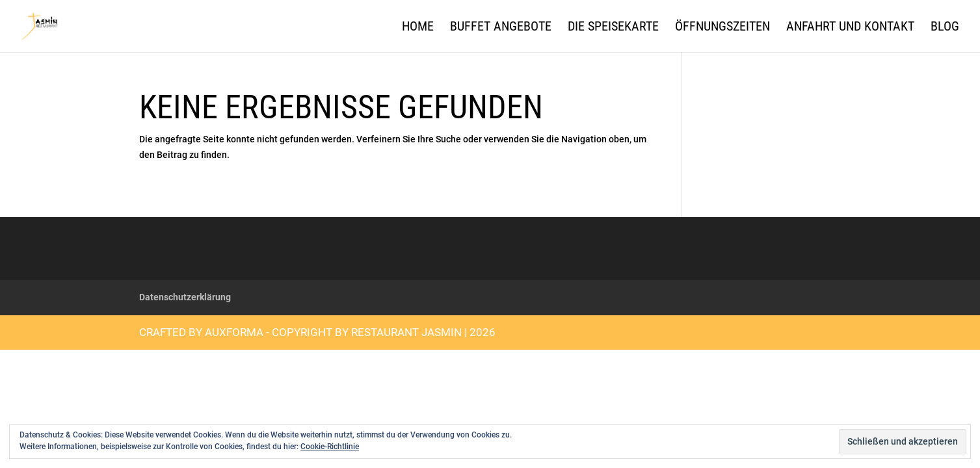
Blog (945, 28)
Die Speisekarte (613, 28)
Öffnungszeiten (722, 28)
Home (418, 28)
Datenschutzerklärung (185, 297)
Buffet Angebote (501, 28)
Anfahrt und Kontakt (850, 28)
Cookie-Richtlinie (330, 447)
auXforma (234, 332)
